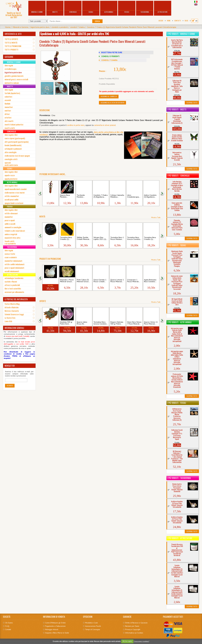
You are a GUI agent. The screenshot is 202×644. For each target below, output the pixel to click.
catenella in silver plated (105, 125)
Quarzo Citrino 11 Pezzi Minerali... (151, 323)
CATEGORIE (9, 57)
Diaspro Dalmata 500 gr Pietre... (117, 323)
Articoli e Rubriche (12, 307)
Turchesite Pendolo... (81, 196)
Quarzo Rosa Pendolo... (65, 196)
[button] (41, 193)
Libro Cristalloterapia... (134, 196)
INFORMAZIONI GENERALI (14, 328)
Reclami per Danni (132, 626)
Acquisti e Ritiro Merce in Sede (57, 633)
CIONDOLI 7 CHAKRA (109, 60)
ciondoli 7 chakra (77, 27)
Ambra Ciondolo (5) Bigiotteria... (150, 196)
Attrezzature (163, 7)
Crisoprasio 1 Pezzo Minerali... (134, 281)
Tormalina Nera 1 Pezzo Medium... (117, 238)
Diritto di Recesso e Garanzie (136, 623)
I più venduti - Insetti (177, 109)
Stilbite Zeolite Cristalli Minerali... (84, 238)
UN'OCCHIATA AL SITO (13, 34)
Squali (91, 7)
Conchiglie (73, 7)
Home (169, 21)
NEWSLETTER (10, 366)
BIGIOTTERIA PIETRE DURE (112, 52)
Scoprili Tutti (192, 103)
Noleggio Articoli (52, 629)
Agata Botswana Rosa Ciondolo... (150, 281)
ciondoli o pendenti (60, 27)
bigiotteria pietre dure (40, 27)
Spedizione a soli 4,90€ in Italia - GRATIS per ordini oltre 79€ (75, 34)
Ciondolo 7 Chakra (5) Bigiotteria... (101, 196)
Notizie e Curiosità (12, 311)
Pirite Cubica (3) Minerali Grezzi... (83, 281)
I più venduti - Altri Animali (179, 322)
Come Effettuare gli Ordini (55, 623)
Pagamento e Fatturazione (55, 626)
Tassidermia (145, 7)
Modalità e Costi (91, 623)
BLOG (186, 21)
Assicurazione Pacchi (93, 626)
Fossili (127, 7)
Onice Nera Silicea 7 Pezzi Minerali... (134, 323)
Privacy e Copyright (133, 629)
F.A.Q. (7, 626)
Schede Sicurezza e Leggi (14, 314)
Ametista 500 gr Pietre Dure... (66, 323)
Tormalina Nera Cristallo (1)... (150, 238)
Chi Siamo (9, 623)
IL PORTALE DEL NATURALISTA (16, 299)
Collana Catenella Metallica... (117, 196)
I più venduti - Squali (177, 245)
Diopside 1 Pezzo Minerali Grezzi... (67, 281)
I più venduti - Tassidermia (179, 478)
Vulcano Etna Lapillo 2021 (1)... (100, 238)
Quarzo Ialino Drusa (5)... (48, 281)
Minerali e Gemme (37, 7)
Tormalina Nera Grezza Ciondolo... (134, 238)
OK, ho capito (127, 641)
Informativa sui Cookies (134, 633)
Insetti (55, 7)
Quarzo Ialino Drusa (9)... (82, 323)
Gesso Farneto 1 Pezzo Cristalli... (100, 281)
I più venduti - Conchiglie (178, 176)
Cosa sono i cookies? (142, 641)
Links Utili (8, 321)
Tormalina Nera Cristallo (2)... (66, 238)
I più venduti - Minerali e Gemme (181, 34)
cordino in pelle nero (76, 125)
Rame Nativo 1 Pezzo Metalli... (49, 323)
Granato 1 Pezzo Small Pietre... (50, 238)
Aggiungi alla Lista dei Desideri (112, 103)
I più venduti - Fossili (177, 403)
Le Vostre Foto (10, 318)
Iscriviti (10, 386)
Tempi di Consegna (93, 629)
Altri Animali (109, 7)
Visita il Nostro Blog (12, 304)
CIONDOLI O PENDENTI (110, 56)
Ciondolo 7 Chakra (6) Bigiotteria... (50, 196)
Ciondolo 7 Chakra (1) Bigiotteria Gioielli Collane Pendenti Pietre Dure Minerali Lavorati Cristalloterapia (131, 27)
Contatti (178, 21)
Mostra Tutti (156, 217)
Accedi (161, 21)
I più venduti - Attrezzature (180, 538)
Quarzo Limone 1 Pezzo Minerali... (117, 281)
